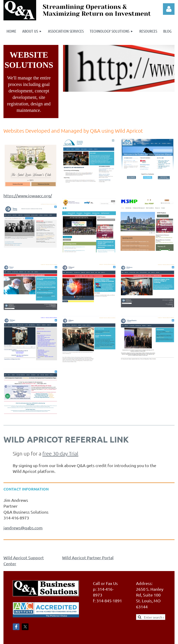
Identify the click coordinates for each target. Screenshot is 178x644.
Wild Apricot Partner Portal (88, 558)
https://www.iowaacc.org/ (28, 196)
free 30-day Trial (60, 453)
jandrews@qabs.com (23, 528)
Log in (169, 9)
